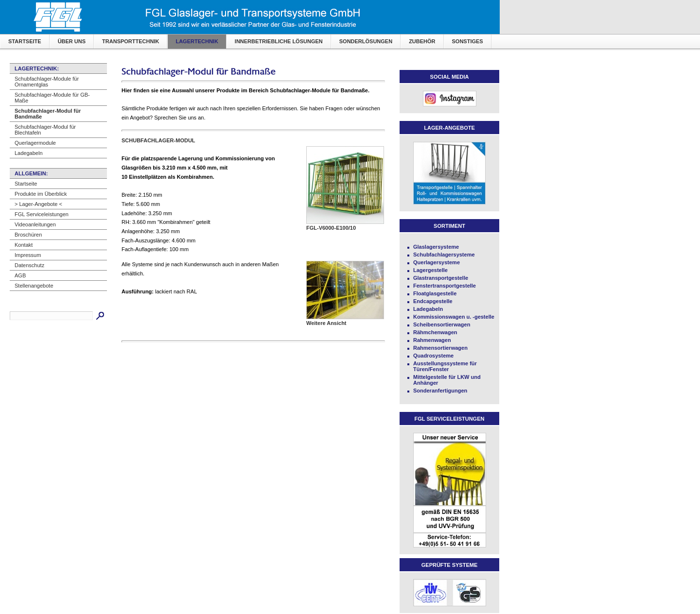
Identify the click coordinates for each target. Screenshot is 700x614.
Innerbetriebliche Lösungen (279, 41)
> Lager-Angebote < (38, 204)
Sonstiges (468, 41)
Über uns (72, 41)
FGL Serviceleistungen (42, 214)
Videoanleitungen (35, 224)
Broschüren (28, 235)
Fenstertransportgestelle (445, 286)
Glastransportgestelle (441, 278)
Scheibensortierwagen (442, 324)
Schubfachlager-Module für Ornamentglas (47, 82)
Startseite (25, 41)
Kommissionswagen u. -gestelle (454, 317)
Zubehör (422, 41)
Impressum (28, 255)
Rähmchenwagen (435, 332)
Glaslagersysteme (436, 247)
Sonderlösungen (366, 41)
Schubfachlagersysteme (444, 255)
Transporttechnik (131, 41)
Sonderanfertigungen (440, 391)
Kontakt (24, 245)
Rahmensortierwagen (440, 348)
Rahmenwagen (432, 340)
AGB (20, 275)
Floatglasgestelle (435, 293)
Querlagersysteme (437, 262)
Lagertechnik (197, 41)
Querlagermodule (35, 143)
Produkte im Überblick (41, 194)
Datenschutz (29, 265)
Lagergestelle (430, 270)
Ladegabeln (29, 153)
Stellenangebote (34, 286)
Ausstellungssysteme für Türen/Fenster (445, 366)
